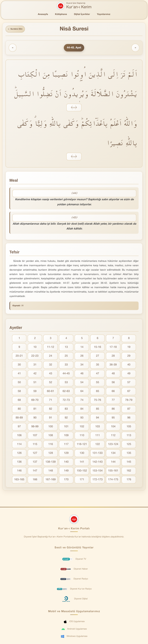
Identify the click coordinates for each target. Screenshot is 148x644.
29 (129, 357)
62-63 (66, 392)
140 (66, 463)
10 (35, 348)
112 (113, 436)
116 (51, 445)
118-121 (82, 445)
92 (66, 419)
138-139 (51, 463)
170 (66, 481)
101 (66, 428)
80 (19, 410)
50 (19, 383)
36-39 (113, 366)
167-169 (51, 481)
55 (98, 383)
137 (35, 463)
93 (82, 419)
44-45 (66, 375)
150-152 (82, 472)
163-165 (19, 481)
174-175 (113, 481)
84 (82, 410)
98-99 (35, 428)
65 (98, 392)
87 (129, 410)
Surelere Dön (17, 29)
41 (19, 375)
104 (113, 428)
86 (113, 410)
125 (129, 445)
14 (82, 348)
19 (129, 348)
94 (98, 419)
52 (51, 383)
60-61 (51, 392)
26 (82, 357)
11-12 (51, 348)
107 (35, 436)
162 (129, 472)
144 (113, 463)
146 (19, 472)
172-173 (97, 481)
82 (51, 410)
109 (66, 436)
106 (19, 436)
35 (98, 366)
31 (35, 366)
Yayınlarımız (104, 14)
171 (82, 481)
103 (98, 428)
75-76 (97, 401)
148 (51, 472)
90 (35, 419)
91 (51, 419)
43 (51, 375)
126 (19, 454)
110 (82, 436)
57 (129, 383)
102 (82, 428)
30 (19, 366)
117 (66, 445)
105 (129, 428)
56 (113, 383)
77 (113, 401)
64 (82, 392)
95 (113, 419)
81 (35, 410)
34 (82, 366)
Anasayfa (43, 14)
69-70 (35, 401)
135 (129, 454)
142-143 (97, 463)
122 (98, 445)
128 (51, 454)
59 (35, 392)
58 (19, 392)
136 (19, 463)
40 (129, 366)
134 (113, 454)
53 (66, 383)
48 (113, 375)
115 (35, 445)
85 (98, 410)
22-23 (35, 357)
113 (129, 436)
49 (129, 375)
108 (51, 436)
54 (82, 383)
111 (98, 436)
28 (113, 357)
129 (66, 454)
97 (19, 428)
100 (51, 428)
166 (35, 481)
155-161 (113, 472)
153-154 (97, 472)
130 (82, 454)
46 (82, 375)
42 (35, 375)
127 (35, 454)
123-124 (113, 445)
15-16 (97, 348)
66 (113, 392)
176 (129, 481)
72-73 (66, 401)
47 (98, 375)
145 (129, 463)
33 (66, 366)
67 (129, 392)
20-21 (19, 357)
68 (19, 401)
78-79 (129, 401)
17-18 (113, 348)
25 (66, 357)
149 (66, 472)
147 (35, 472)
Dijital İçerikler (82, 14)
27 (98, 357)
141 (82, 463)
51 (35, 383)
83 (66, 410)
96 (129, 419)
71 (51, 401)
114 (19, 445)
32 (51, 366)
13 (66, 348)
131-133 (97, 454)
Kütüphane (61, 14)
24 (51, 357)
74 (82, 401)
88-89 (19, 419)
